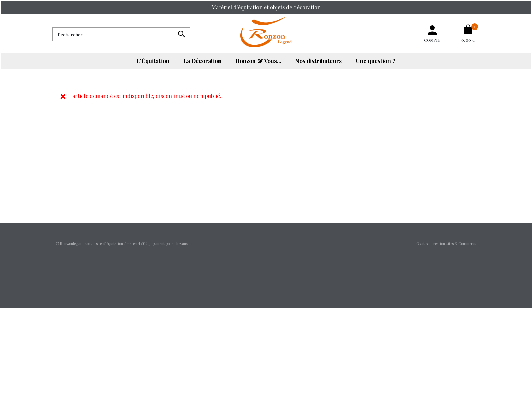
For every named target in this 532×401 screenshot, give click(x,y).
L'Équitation (153, 61)
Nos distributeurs (318, 61)
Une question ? (375, 61)
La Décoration (202, 61)
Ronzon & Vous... (258, 61)
